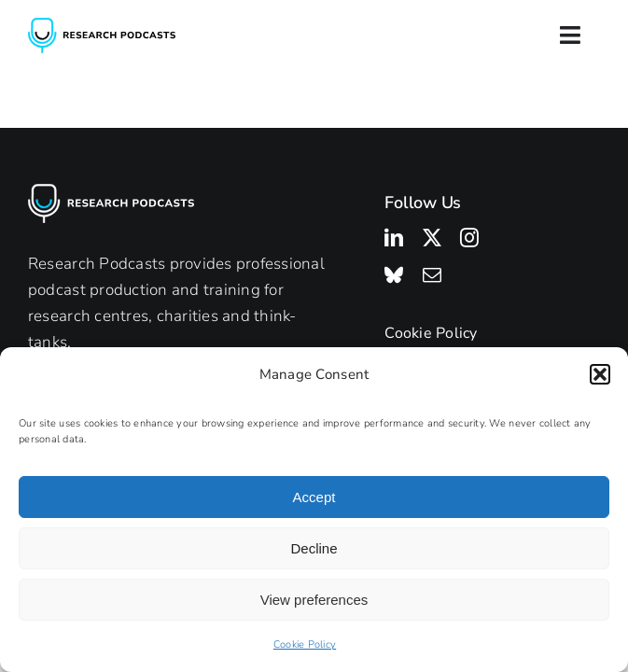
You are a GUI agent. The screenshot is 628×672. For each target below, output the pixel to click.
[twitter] (432, 238)
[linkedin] (394, 238)
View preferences (314, 600)
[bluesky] (394, 275)
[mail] (432, 275)
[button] (600, 374)
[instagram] (469, 238)
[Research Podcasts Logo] (102, 26)
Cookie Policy (305, 644)
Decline (314, 548)
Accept (314, 497)
